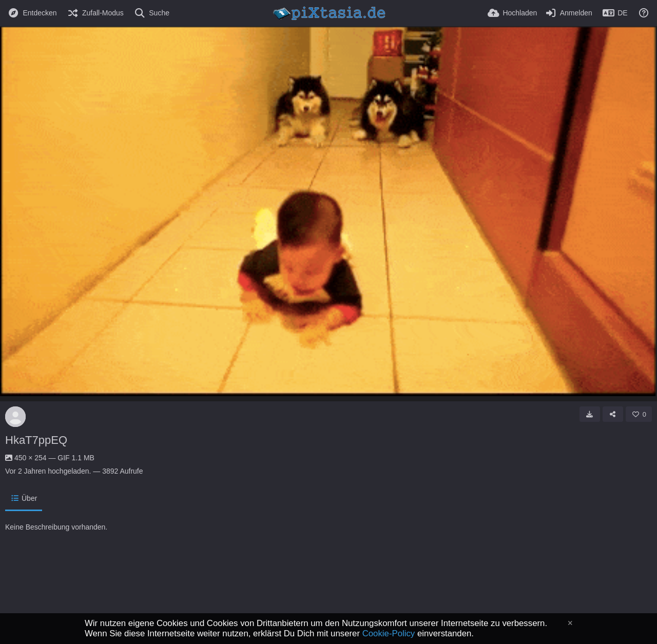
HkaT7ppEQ (36, 440)
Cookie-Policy (389, 633)
